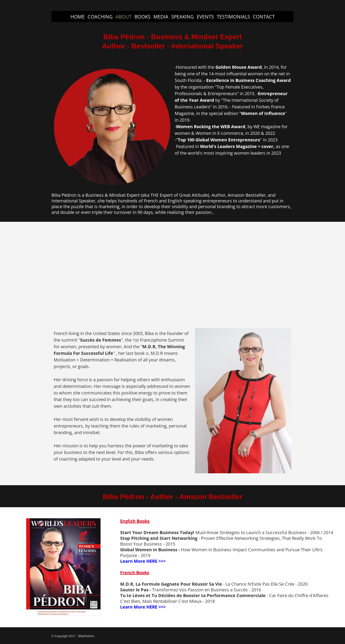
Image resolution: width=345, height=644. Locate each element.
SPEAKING (183, 17)
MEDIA (161, 17)
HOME (78, 17)
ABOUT (124, 17)
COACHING (100, 17)
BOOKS (142, 17)
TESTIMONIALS (233, 17)
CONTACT (264, 17)
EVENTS (205, 17)
